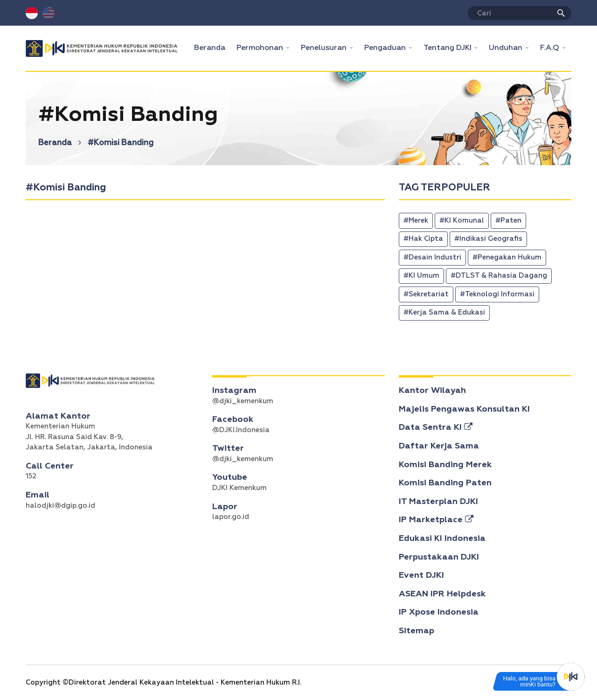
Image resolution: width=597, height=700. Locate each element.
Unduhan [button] (507, 48)
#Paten (508, 220)
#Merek (416, 220)
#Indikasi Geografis (488, 239)
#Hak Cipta (423, 239)
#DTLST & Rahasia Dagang (499, 276)
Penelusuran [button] (325, 48)
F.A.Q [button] (551, 48)
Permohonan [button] (261, 48)
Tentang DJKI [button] (448, 48)
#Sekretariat (426, 294)
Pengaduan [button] (386, 48)
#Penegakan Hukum (507, 257)
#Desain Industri (432, 257)
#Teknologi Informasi (497, 294)
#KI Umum (421, 276)
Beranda (212, 47)
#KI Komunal (462, 220)
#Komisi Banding (121, 143)
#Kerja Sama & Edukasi (444, 312)
